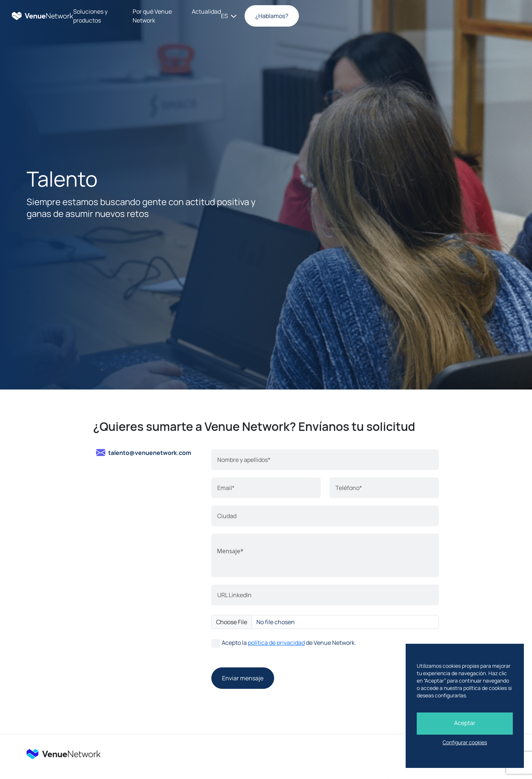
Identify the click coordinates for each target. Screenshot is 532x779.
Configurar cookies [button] (462, 742)
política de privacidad (276, 643)
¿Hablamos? (490, 16)
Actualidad (338, 16)
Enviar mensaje (243, 678)
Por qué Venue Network (281, 16)
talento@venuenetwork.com (150, 453)
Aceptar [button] (462, 723)
